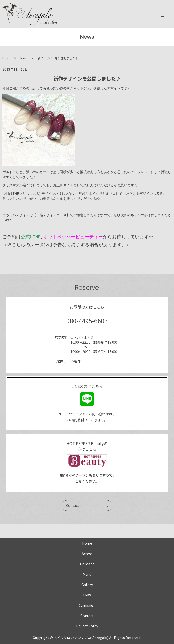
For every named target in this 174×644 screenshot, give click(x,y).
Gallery (87, 585)
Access (87, 554)
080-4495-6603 (87, 321)
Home (87, 543)
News (24, 58)
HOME (6, 58)
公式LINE (31, 237)
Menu (87, 574)
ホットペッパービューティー (73, 237)
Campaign (87, 605)
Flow (87, 595)
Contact (73, 505)
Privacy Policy (87, 626)
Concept (87, 564)
